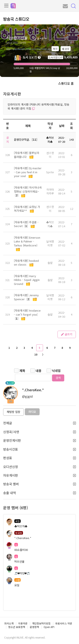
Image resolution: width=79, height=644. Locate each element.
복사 (55, 49)
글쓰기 (67, 334)
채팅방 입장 (13, 412)
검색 (58, 378)
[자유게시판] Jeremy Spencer (26, 297)
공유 (66, 49)
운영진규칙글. (22, 140)
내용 (39, 371)
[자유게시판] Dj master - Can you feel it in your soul (28, 172)
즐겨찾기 (40, 38)
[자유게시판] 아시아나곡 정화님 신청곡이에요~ (28, 189)
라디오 (32, 412)
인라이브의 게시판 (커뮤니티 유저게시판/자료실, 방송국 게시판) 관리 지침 (38, 106)
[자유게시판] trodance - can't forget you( (27, 312)
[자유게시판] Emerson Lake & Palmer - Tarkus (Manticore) (27, 241)
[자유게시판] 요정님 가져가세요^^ (27, 209)
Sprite (50, 172)
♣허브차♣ (50, 224)
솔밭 (50, 263)
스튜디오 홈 (66, 83)
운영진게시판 (39, 440)
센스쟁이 (50, 155)
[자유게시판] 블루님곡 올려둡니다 (27, 155)
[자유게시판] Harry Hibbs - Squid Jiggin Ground (27, 280)
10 (36, 354)
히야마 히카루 (50, 192)
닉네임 (56, 371)
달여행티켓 (50, 243)
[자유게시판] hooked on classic (26, 263)
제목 (22, 371)
